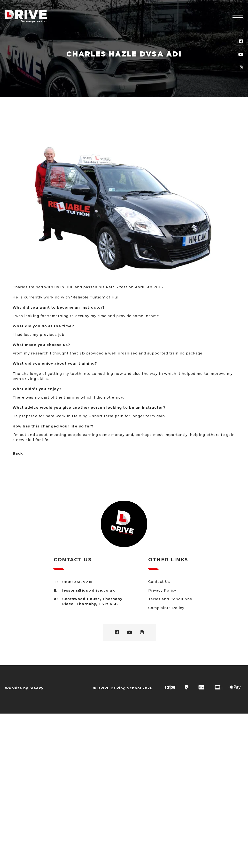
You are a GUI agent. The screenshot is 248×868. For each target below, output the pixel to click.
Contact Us (159, 582)
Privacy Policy (162, 590)
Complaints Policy (166, 608)
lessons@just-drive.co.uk (89, 590)
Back (18, 453)
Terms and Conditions (170, 599)
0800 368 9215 (77, 582)
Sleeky (36, 688)
